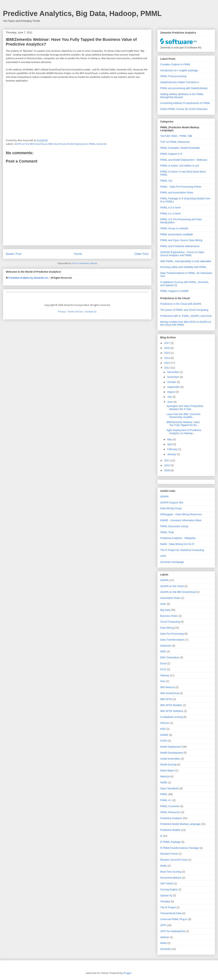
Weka (163, 943)
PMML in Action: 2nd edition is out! (180, 166)
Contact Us (91, 311)
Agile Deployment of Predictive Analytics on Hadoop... (184, 432)
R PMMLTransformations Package (179, 848)
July (170, 397)
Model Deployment (77, 144)
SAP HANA (167, 883)
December (173, 372)
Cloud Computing (170, 622)
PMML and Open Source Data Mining (181, 240)
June (170, 402)
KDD (163, 729)
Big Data (165, 610)
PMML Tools (167, 532)
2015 (167, 353)
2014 (167, 358)
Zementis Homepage (172, 562)
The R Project (168, 907)
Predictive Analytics (171, 818)
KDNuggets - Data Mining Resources (181, 514)
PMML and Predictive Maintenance (180, 246)
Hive (163, 681)
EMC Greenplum (170, 657)
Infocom (165, 723)
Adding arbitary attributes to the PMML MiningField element (182, 96)
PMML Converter (170, 806)
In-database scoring (171, 717)
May (170, 439)
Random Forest (169, 854)
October (172, 382)
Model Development (172, 753)
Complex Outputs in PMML (175, 64)
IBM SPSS (166, 699)
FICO (163, 669)
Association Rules (170, 598)
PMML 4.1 (166, 800)
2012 (167, 368)
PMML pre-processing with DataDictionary (184, 88)
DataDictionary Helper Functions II (180, 82)
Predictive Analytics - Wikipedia (178, 538)
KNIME (164, 735)
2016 (167, 348)
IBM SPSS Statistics (172, 711)
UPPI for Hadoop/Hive (173, 931)
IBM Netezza (167, 687)
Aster (163, 604)
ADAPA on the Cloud (172, 586)
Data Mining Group (171, 508)
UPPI (163, 556)
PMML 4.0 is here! (170, 208)
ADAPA (164, 497)
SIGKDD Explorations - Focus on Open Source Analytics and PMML (182, 254)
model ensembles (170, 759)
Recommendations (171, 878)
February (173, 449)
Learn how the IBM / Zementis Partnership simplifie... (184, 416)
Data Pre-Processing (172, 634)
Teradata (165, 901)
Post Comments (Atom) (85, 263)
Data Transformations (172, 640)
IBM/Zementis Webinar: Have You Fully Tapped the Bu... (183, 424)
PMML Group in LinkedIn (174, 228)
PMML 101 (166, 181)
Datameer (166, 646)
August (171, 392)
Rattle (164, 866)
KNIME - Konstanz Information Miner (181, 520)
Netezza (165, 776)
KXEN (164, 741)
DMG (163, 651)
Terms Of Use (75, 311)
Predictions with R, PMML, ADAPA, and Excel (186, 316)
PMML (92, 144)
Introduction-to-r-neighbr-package (179, 70)
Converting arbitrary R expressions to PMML (185, 103)
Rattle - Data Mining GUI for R (177, 544)
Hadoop (165, 675)
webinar (165, 937)
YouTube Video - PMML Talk (176, 136)
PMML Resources (170, 812)
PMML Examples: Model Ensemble (180, 148)
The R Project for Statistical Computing (182, 550)
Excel (163, 663)
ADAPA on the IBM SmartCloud (31, 144)
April (170, 444)
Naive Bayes (167, 770)
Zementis (102, 144)
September (174, 387)
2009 (167, 470)
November (173, 377)
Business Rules (169, 616)
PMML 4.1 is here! (170, 214)
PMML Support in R (171, 154)
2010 (167, 465)
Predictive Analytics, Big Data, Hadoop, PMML (82, 13)
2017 (167, 343)
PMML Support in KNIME (174, 291)
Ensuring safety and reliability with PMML (183, 267)
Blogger (128, 973)
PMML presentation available (177, 234)
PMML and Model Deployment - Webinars (184, 160)
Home (78, 254)
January (172, 454)
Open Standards (169, 788)
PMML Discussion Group (174, 526)
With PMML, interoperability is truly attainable (186, 261)
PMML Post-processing (173, 76)
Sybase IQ (166, 895)
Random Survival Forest (174, 860)
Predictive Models (170, 830)
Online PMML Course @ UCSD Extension (184, 109)
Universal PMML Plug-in (174, 919)
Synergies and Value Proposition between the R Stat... (185, 408)
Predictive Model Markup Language (180, 824)
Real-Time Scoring (171, 872)
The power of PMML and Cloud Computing (184, 310)
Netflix (164, 782)
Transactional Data (171, 913)
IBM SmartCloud (57, 144)
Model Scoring (168, 764)
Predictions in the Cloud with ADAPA (181, 304)
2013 (167, 363)
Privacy (62, 311)
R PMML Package (170, 842)
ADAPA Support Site (172, 503)
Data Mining (167, 628)
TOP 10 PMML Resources (175, 142)
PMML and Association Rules (177, 192)
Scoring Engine (169, 889)
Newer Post (14, 254)
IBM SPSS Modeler (171, 705)
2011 (167, 460)
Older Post (142, 254)
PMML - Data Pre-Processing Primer (181, 187)
